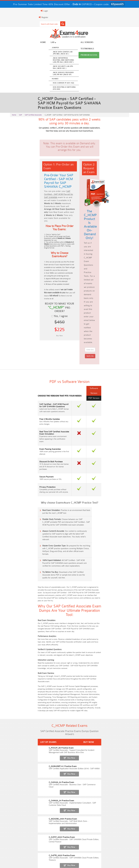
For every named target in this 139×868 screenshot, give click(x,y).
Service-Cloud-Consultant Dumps (85, 831)
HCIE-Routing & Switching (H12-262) (61, 89)
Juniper (52, 48)
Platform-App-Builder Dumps (115, 831)
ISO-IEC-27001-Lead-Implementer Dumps (24, 842)
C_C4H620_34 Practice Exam (22, 649)
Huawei (52, 79)
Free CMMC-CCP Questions (54, 725)
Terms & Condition (59, 860)
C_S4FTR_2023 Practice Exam (23, 675)
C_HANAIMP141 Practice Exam (24, 631)
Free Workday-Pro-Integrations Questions (54, 751)
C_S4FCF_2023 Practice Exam (23, 666)
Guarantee (43, 860)
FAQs (32, 860)
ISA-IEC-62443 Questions (24, 739)
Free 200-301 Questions (54, 720)
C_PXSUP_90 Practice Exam (22, 623)
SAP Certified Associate (33, 114)
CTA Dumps (85, 845)
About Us (22, 860)
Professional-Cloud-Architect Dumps (54, 831)
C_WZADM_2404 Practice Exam (24, 658)
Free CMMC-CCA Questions (115, 725)
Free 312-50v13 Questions (54, 729)
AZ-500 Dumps (54, 836)
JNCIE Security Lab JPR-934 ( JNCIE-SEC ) (60, 68)
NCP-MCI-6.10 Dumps (115, 845)
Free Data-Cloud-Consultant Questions (24, 751)
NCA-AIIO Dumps (24, 850)
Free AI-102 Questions (24, 729)
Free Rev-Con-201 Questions (54, 715)
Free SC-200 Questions (24, 734)
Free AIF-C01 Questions (85, 725)
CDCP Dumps (54, 845)
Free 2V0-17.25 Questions (24, 725)
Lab (50, 43)
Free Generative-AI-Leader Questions (85, 740)
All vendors (83, 43)
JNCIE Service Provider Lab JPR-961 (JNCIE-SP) (60, 74)
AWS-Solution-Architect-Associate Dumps (24, 832)
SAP (20, 114)
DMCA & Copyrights (91, 860)
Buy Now (120, 624)
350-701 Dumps (115, 836)
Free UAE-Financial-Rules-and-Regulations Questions (85, 751)
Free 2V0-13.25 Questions (85, 715)
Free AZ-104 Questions (85, 720)
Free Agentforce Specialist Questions (54, 739)
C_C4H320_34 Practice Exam (22, 640)
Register (13, 17)
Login (14, 11)
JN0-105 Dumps (115, 841)
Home (39, 43)
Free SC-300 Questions (54, 734)
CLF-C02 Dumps (85, 841)
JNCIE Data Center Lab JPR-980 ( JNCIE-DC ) (59, 53)
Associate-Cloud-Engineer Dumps (85, 836)
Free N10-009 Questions (24, 720)
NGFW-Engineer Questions (115, 734)
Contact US (75, 860)
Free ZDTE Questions (115, 715)
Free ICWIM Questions (85, 729)
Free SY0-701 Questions (24, 715)
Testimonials (101, 43)
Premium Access (121, 43)
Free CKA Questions (115, 729)
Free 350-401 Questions (115, 720)
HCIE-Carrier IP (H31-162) (60, 83)
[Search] (32, 24)
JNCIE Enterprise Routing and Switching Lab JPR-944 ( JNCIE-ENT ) (60, 61)
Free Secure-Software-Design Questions (115, 744)
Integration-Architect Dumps (54, 841)
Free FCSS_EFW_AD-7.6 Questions (115, 739)
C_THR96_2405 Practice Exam (23, 684)
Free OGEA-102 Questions (85, 734)
